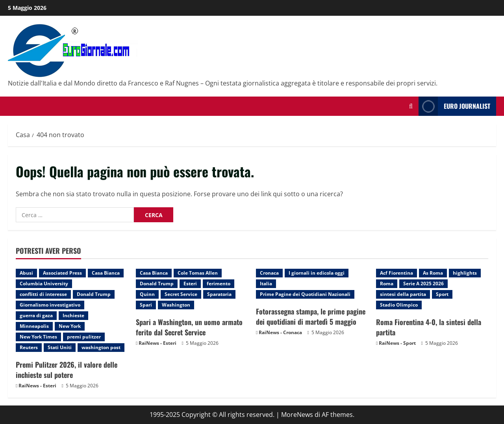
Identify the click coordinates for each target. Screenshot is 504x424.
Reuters (29, 347)
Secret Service (181, 294)
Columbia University (44, 284)
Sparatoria (219, 294)
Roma (387, 284)
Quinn (147, 294)
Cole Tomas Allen (198, 273)
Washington (176, 305)
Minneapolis (34, 326)
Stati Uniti (60, 347)
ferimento (219, 284)
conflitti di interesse (43, 294)
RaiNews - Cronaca (280, 332)
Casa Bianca (106, 273)
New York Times (38, 337)
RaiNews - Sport (397, 343)
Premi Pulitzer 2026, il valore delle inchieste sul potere (67, 369)
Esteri (190, 284)
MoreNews (297, 415)
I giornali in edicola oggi (317, 273)
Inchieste (73, 315)
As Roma (433, 273)
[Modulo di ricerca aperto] (411, 106)
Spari (146, 305)
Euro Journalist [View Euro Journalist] (454, 106)
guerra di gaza (36, 315)
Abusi (26, 273)
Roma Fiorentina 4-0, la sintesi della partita (429, 327)
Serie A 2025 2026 (423, 284)
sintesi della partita (403, 294)
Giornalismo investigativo (50, 305)
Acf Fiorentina (397, 273)
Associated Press (62, 273)
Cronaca (269, 273)
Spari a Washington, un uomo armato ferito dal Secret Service (189, 327)
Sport (442, 294)
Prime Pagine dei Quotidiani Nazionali (305, 294)
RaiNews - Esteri (37, 386)
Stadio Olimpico (399, 305)
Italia (266, 284)
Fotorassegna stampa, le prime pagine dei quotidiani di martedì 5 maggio (311, 316)
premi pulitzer (84, 337)
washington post (101, 347)
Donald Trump (94, 294)
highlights (465, 273)
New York (70, 326)
